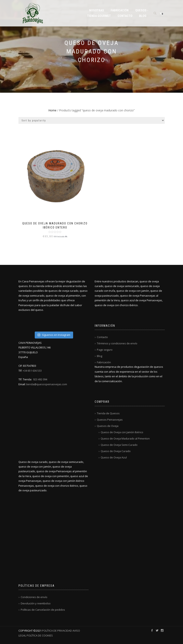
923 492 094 (40, 379)
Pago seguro (105, 350)
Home (52, 110)
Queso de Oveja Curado (116, 451)
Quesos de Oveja (108, 426)
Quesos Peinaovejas (110, 420)
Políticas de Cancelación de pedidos (43, 610)
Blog (143, 16)
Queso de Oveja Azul (114, 457)
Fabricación (120, 10)
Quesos (141, 10)
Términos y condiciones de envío (117, 343)
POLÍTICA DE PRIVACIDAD (57, 631)
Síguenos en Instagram (54, 335)
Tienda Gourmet (99, 16)
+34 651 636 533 (32, 371)
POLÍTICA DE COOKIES (39, 635)
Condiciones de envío (34, 597)
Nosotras (97, 10)
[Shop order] (92, 120)
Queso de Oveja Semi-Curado (119, 445)
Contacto (125, 16)
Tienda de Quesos (108, 413)
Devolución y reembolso (36, 603)
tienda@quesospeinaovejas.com (47, 384)
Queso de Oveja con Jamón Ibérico (122, 432)
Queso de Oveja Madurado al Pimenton (125, 438)
